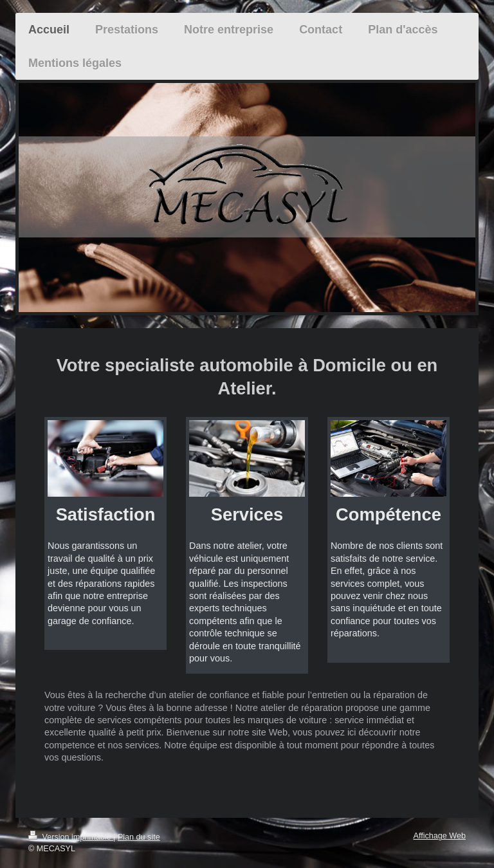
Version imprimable (71, 837)
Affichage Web (440, 836)
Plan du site (139, 837)
